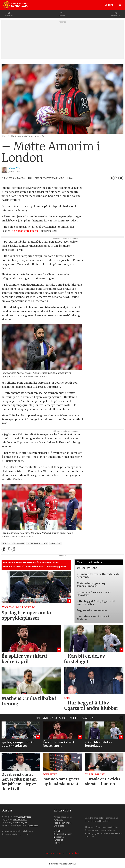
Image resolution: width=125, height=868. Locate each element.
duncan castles (37, 543)
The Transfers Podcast (26, 231)
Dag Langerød (24, 817)
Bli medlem (9, 16)
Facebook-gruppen (64, 834)
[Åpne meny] (120, 5)
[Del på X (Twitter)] (117, 178)
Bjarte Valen (33, 825)
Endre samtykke (73, 853)
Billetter (62, 16)
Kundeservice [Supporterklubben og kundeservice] (60, 820)
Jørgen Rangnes (20, 823)
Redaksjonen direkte (63, 823)
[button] (121, 718)
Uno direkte (59, 826)
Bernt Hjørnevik (20, 820)
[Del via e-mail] (121, 178)
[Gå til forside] (15, 5)
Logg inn (109, 5)
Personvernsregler (53, 853)
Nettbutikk (115, 16)
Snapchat (59, 840)
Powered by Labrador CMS (63, 864)
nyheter (55, 543)
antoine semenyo (13, 543)
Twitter (59, 831)
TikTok (58, 843)
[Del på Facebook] (112, 178)
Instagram (60, 837)
